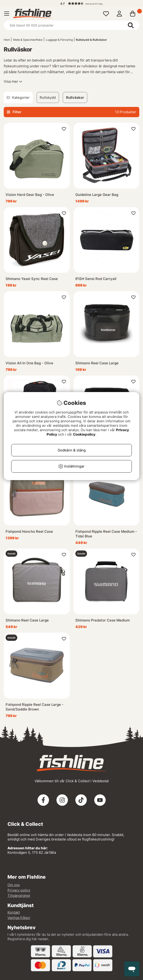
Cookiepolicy (84, 434)
